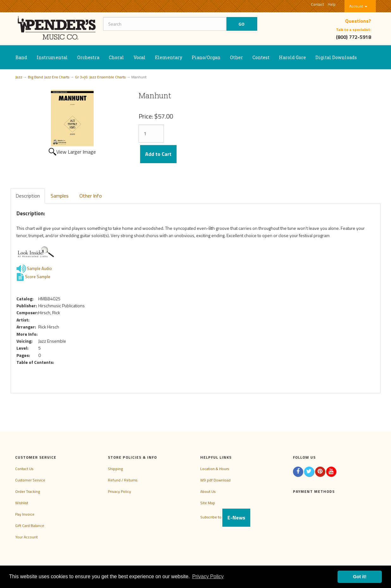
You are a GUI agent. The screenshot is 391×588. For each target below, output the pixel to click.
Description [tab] (28, 196)
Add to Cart (158, 154)
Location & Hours (215, 469)
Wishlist (22, 503)
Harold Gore (292, 57)
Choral (116, 57)
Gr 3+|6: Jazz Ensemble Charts (100, 77)
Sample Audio (39, 268)
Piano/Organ (206, 57)
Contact (317, 4)
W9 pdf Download (215, 480)
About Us (208, 491)
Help (332, 4)
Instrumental (52, 57)
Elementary (169, 57)
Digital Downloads (336, 57)
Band (21, 57)
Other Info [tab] (91, 196)
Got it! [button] (360, 577)
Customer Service (30, 480)
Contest (261, 57)
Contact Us (24, 469)
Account (358, 6)
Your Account (26, 537)
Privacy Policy (119, 491)
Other (236, 57)
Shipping (115, 469)
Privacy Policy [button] (208, 576)
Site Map (208, 503)
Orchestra (88, 57)
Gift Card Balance (30, 526)
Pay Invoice (25, 514)
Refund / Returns (123, 480)
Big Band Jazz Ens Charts (49, 77)
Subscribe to (225, 517)
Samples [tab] (60, 196)
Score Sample (38, 276)
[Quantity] (151, 134)
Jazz (19, 77)
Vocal (140, 57)
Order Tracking (28, 491)
